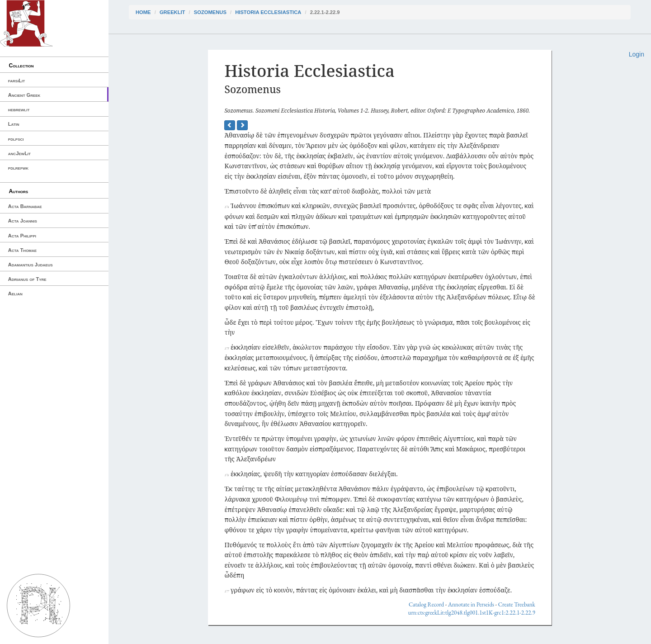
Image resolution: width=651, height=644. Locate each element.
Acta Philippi (22, 236)
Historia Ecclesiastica (268, 12)
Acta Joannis (23, 221)
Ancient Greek (24, 95)
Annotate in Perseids (471, 604)
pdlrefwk (18, 168)
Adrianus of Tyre (27, 279)
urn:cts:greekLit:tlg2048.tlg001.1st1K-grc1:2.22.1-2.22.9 (472, 613)
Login (637, 54)
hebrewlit (19, 109)
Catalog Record (426, 604)
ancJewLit (19, 153)
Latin (14, 124)
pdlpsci (16, 139)
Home (143, 12)
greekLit (172, 12)
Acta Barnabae (25, 206)
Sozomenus (210, 12)
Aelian (15, 294)
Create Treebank (517, 604)
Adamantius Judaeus (31, 265)
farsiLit (17, 80)
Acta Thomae (22, 250)
